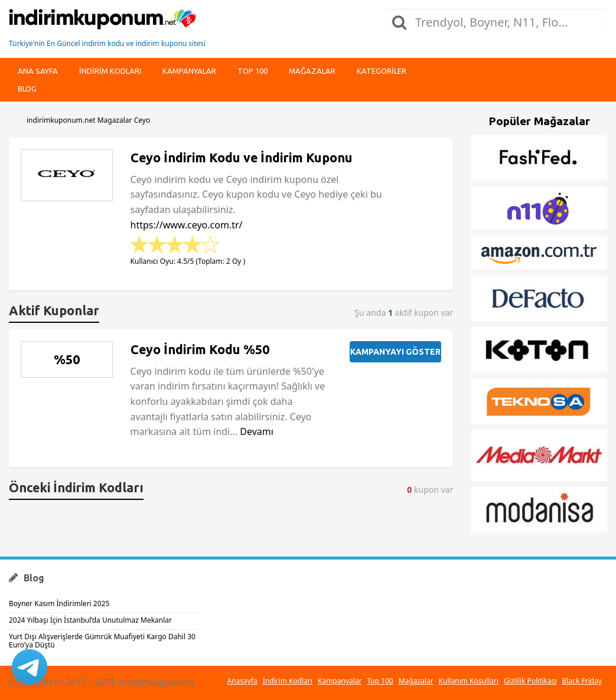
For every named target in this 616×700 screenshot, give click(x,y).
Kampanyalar (189, 71)
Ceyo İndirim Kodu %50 (200, 349)
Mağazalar (312, 71)
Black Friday (582, 681)
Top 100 (252, 71)
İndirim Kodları (288, 681)
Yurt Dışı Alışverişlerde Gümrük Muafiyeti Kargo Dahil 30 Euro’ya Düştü (102, 641)
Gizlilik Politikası (530, 681)
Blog (27, 89)
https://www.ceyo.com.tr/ (187, 225)
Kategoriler (382, 71)
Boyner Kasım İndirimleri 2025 (59, 603)
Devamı (257, 431)
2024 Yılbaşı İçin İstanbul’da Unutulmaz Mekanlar (90, 620)
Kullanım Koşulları (469, 681)
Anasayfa (242, 681)
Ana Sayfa (38, 71)
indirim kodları (110, 71)
